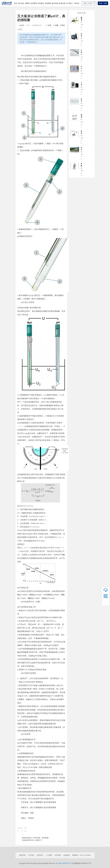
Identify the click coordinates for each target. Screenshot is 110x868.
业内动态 (21, 3)
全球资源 (58, 855)
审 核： (21, 831)
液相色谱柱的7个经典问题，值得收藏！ (36, 838)
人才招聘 (49, 855)
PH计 (20, 30)
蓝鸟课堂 (41, 3)
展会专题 (55, 3)
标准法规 (62, 3)
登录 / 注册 (103, 3)
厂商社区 (76, 3)
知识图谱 (34, 3)
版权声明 (22, 855)
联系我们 (40, 855)
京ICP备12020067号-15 (64, 863)
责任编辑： (21, 828)
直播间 (27, 3)
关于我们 (69, 3)
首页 (16, 3)
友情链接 (67, 855)
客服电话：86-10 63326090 (81, 855)
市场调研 (48, 3)
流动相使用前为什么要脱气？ (32, 840)
